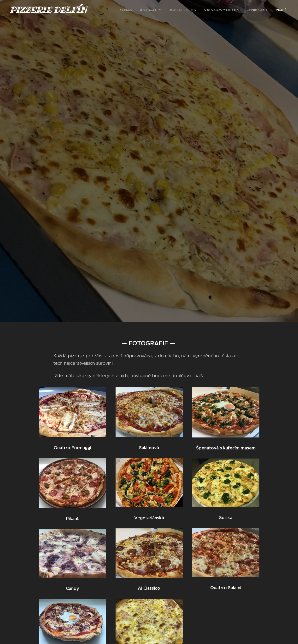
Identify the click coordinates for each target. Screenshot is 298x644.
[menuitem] (140, 10)
